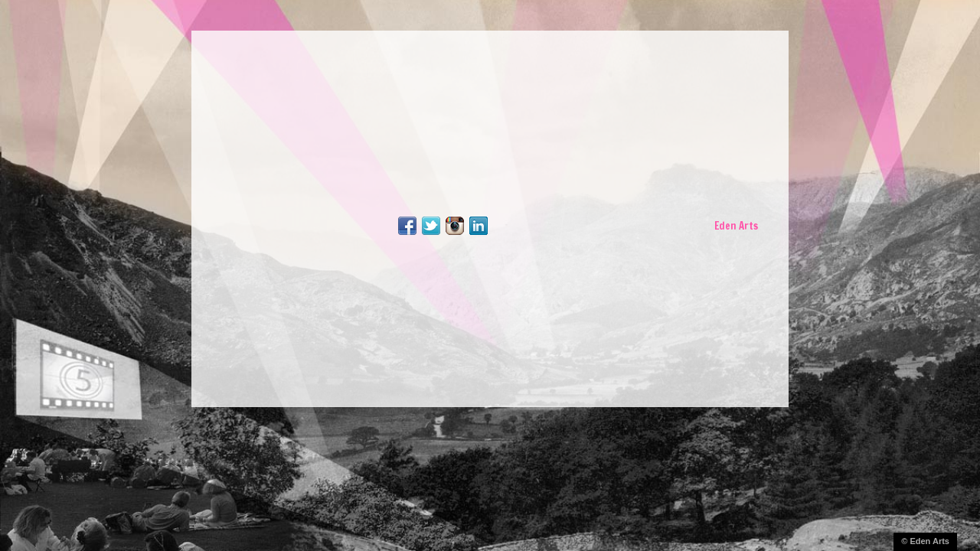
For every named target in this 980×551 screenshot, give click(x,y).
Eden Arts (736, 226)
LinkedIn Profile (479, 226)
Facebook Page (407, 226)
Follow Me (431, 226)
